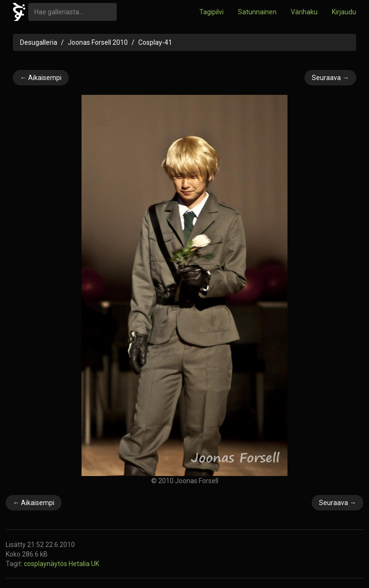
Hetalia (80, 564)
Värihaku (304, 12)
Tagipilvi (211, 12)
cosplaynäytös (46, 564)
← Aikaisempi (41, 78)
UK (95, 564)
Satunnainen (257, 12)
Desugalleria (39, 42)
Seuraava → (330, 78)
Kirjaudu (344, 12)
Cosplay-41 (155, 42)
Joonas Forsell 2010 (98, 42)
